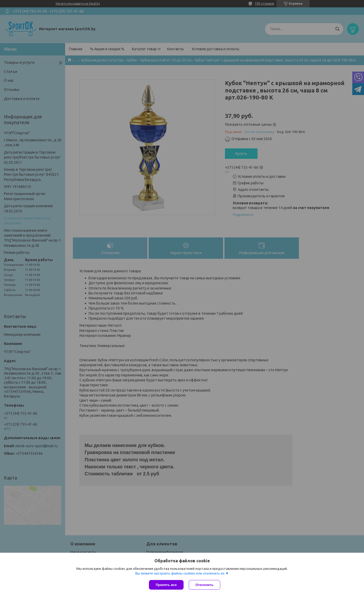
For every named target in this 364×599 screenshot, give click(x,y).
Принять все (166, 585)
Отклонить (205, 585)
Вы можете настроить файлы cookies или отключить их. (180, 573)
